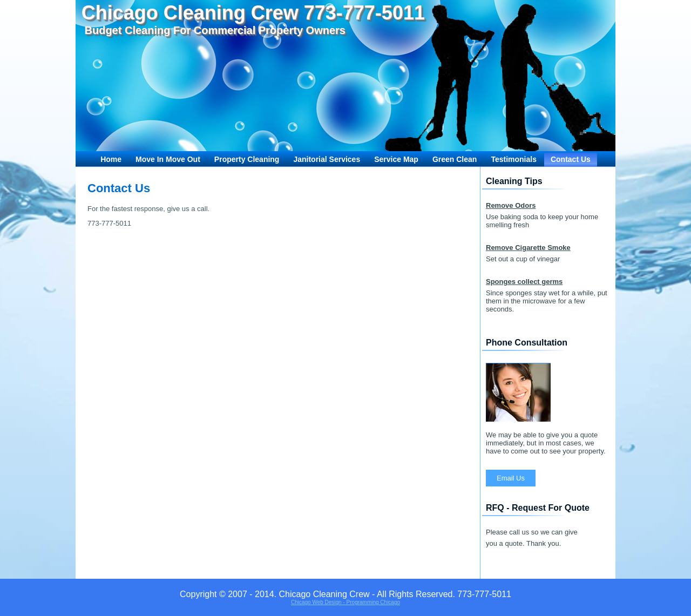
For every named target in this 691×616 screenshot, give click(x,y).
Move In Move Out (168, 159)
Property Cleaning (247, 159)
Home (111, 159)
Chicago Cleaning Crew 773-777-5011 (253, 13)
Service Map (396, 159)
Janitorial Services (327, 159)
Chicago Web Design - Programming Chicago (345, 602)
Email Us (511, 478)
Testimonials (514, 159)
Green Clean (455, 159)
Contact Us (571, 159)
